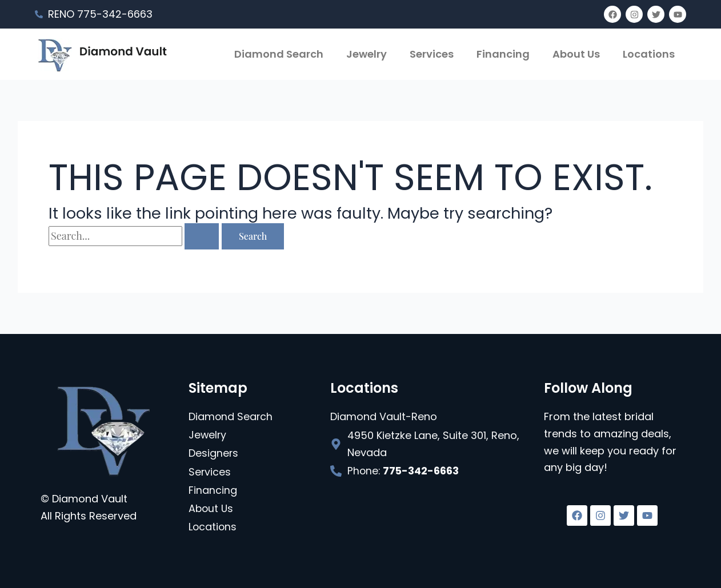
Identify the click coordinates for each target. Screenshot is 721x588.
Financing (503, 54)
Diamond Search (279, 54)
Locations (649, 54)
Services (432, 54)
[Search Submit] (202, 236)
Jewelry (366, 54)
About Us (576, 54)
